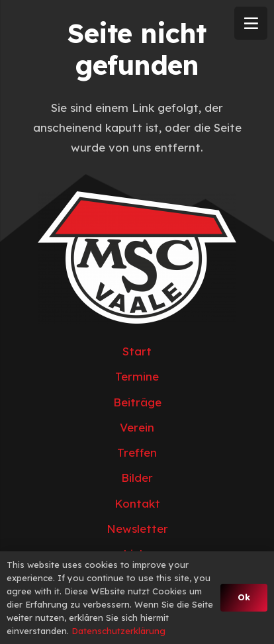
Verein (137, 427)
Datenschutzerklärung (118, 631)
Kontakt (137, 503)
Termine (137, 376)
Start (137, 351)
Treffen (137, 452)
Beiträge (137, 402)
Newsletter (137, 529)
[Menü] (251, 23)
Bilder (137, 478)
